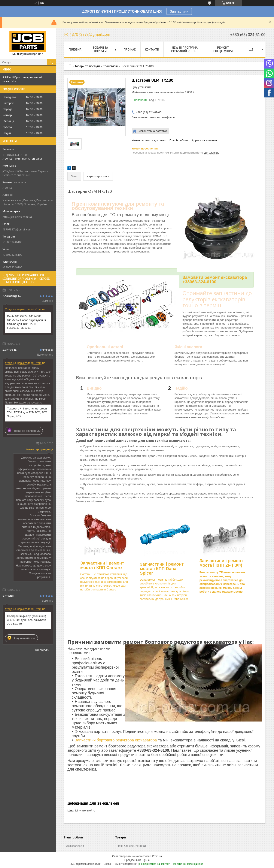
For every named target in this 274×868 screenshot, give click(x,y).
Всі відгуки (42, 650)
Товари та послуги (100, 49)
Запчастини (179, 11)
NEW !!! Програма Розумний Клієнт (185, 49)
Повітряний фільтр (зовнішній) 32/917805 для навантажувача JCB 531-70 (27, 620)
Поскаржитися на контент (155, 864)
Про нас (130, 49)
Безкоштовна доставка (153, 131)
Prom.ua (157, 856)
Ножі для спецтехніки (131, 846)
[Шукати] (51, 62)
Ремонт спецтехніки (223, 49)
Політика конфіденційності (188, 864)
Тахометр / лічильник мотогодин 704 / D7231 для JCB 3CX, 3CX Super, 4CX (28, 412)
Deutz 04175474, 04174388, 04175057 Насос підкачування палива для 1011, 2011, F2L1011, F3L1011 (26, 322)
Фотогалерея (75, 846)
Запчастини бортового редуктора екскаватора (116, 740)
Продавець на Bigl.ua (137, 860)
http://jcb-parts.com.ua (17, 217)
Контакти (152, 49)
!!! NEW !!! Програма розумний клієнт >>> (22, 79)
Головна (75, 49)
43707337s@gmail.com (17, 229)
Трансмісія (110, 66)
